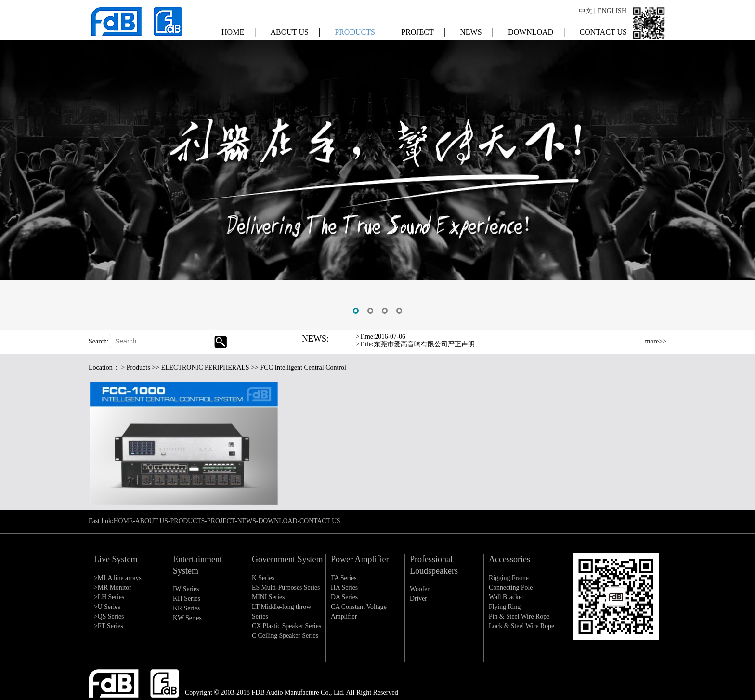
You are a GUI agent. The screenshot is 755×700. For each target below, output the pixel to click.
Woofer (420, 589)
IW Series (186, 589)
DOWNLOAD (537, 29)
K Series (263, 578)
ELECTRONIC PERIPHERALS (205, 367)
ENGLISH (612, 9)
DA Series (345, 597)
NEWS (477, 29)
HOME (239, 29)
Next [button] (608, 347)
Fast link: (101, 521)
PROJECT (423, 29)
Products (138, 367)
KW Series (188, 618)
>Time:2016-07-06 (381, 337)
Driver (419, 599)
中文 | (587, 9)
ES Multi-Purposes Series (286, 588)
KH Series (187, 599)
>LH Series (109, 597)
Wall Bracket (506, 597)
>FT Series (109, 626)
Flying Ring (505, 607)
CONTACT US (603, 29)
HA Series (345, 588)
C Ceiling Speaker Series (286, 636)
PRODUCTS (361, 29)
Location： (104, 367)
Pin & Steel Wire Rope (520, 616)
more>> (656, 341)
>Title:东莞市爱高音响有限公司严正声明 (416, 344)
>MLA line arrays (118, 578)
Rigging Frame (509, 578)
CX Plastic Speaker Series (287, 626)
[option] (377, 165)
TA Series (344, 578)
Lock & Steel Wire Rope (522, 626)
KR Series (187, 608)
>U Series (107, 607)
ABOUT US (296, 29)
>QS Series (109, 616)
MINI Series (269, 597)
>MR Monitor (113, 588)
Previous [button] (608, 340)
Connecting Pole (511, 588)
